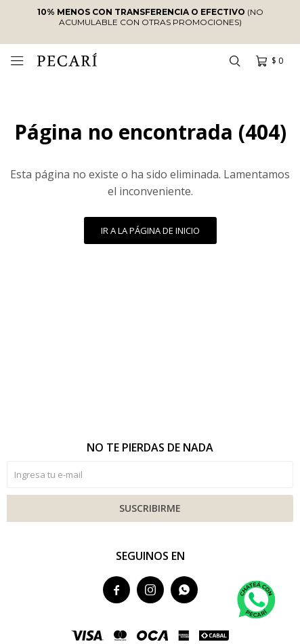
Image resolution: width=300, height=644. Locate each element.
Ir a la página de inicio (150, 230)
